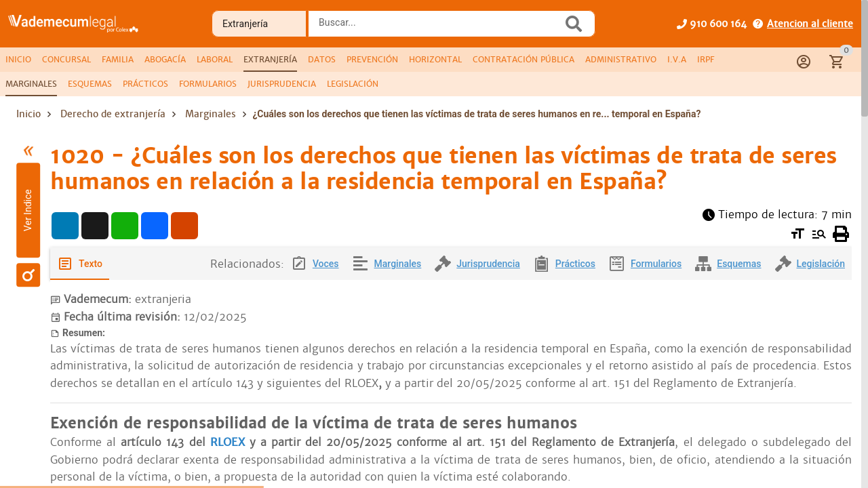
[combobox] (439, 28)
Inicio (28, 114)
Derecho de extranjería (113, 114)
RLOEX (230, 442)
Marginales (211, 114)
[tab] (18, 60)
